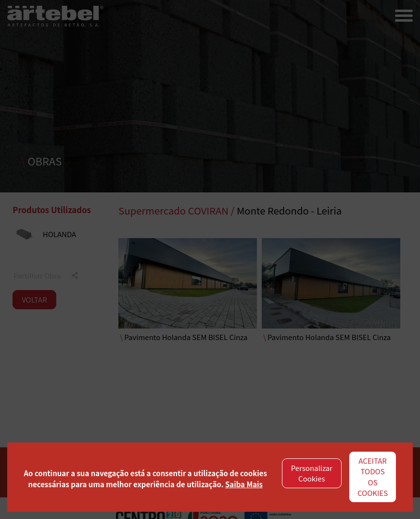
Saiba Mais (244, 484)
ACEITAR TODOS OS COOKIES (373, 477)
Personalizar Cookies (312, 473)
